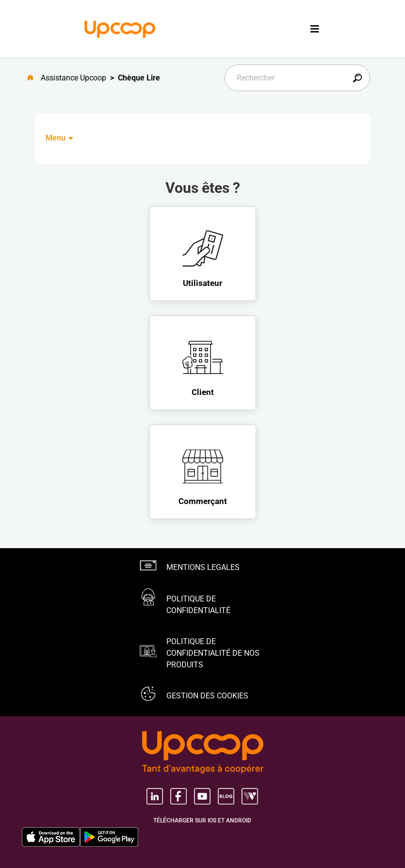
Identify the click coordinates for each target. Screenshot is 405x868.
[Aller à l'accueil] (34, 78)
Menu (60, 138)
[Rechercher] (297, 78)
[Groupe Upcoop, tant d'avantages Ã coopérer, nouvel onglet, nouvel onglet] (203, 753)
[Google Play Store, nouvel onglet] (109, 837)
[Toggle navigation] (315, 29)
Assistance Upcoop (73, 78)
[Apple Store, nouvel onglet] (51, 837)
